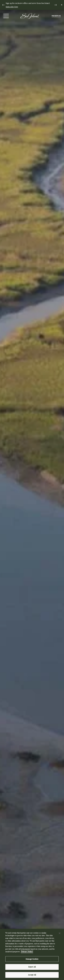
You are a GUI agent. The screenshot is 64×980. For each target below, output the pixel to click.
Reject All (32, 968)
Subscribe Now (12, 7)
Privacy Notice (27, 953)
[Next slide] (55, 5)
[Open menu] (6, 16)
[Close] (60, 934)
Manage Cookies (32, 960)
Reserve (56, 16)
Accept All (32, 976)
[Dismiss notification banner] (62, 5)
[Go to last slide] (3, 5)
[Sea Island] (30, 16)
